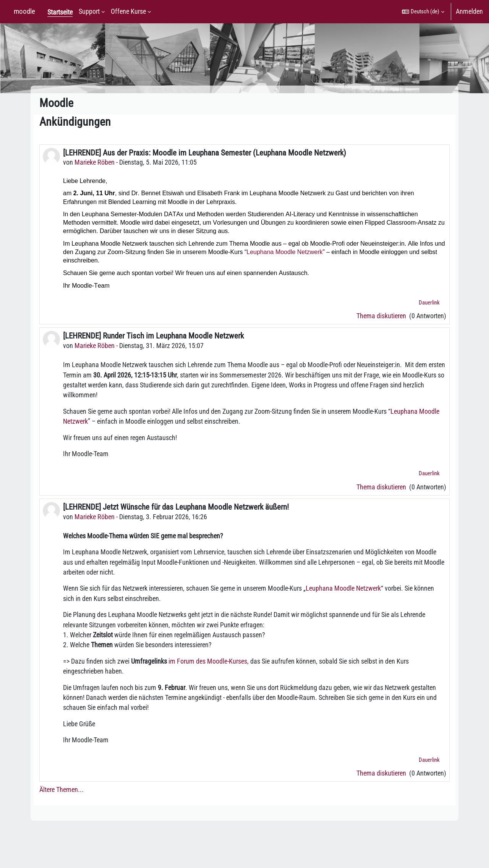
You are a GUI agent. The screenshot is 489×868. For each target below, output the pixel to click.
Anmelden (469, 11)
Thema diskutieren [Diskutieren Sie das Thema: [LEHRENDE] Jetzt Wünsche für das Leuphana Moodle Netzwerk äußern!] (382, 773)
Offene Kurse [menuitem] (128, 11)
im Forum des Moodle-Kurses (208, 661)
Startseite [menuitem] (60, 12)
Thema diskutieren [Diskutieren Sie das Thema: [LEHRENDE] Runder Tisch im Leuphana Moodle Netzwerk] (382, 487)
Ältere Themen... (62, 790)
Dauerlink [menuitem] (429, 303)
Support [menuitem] (89, 11)
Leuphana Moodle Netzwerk (284, 252)
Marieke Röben (95, 162)
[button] (423, 12)
